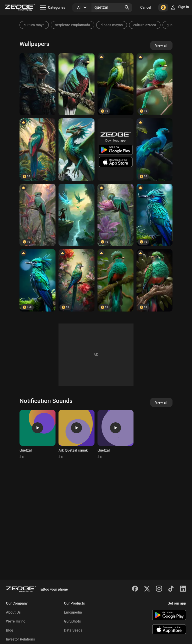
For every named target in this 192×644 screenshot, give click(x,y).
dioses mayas (112, 25)
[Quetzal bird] (76, 280)
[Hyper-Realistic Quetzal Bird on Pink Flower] (115, 215)
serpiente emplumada (72, 25)
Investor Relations (20, 639)
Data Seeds (73, 630)
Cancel (146, 7)
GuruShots (72, 621)
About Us (13, 612)
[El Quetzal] (37, 150)
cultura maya (34, 25)
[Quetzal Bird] (76, 84)
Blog (10, 630)
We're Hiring (16, 621)
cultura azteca (145, 25)
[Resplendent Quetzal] (154, 84)
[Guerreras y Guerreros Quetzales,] (76, 215)
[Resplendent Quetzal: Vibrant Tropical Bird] (37, 215)
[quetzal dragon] (76, 150)
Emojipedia (73, 612)
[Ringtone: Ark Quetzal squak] (76, 434)
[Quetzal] (37, 84)
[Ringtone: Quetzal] (37, 434)
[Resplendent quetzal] (154, 150)
